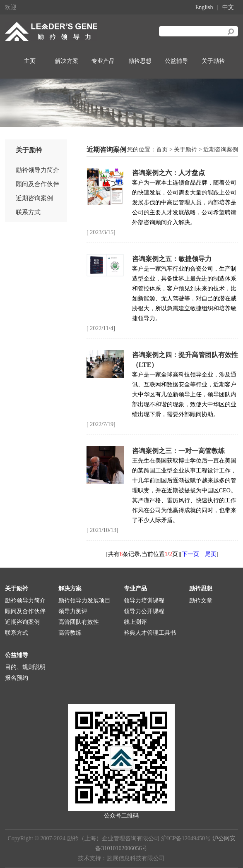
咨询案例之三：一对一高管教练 (178, 451)
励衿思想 (140, 61)
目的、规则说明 (25, 667)
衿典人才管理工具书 (150, 633)
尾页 (211, 554)
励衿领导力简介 (37, 170)
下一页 (190, 554)
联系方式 (28, 212)
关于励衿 (213, 61)
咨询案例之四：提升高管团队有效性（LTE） (185, 360)
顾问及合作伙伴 (37, 184)
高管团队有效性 (79, 622)
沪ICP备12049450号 (186, 838)
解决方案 (67, 61)
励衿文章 (201, 601)
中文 (228, 7)
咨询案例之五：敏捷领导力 (172, 259)
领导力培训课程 (144, 601)
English (204, 7)
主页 (30, 61)
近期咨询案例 (34, 198)
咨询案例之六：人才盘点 (168, 173)
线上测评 (135, 622)
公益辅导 (176, 61)
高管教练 (70, 633)
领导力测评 (73, 611)
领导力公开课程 (144, 611)
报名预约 (17, 678)
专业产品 (103, 61)
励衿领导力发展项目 (84, 601)
